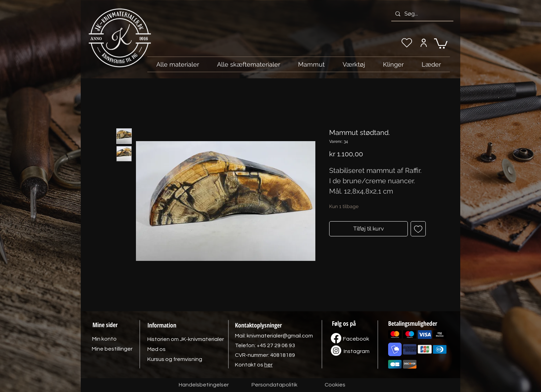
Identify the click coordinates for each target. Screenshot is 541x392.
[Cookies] (335, 385)
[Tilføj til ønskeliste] (418, 229)
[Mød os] (156, 349)
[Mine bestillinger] (112, 349)
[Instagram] (356, 351)
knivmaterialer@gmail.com (280, 336)
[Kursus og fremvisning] (175, 359)
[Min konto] (424, 43)
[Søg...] (422, 14)
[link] (441, 43)
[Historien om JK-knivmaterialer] (186, 339)
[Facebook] (356, 339)
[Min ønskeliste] (407, 43)
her (268, 365)
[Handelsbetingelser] (204, 385)
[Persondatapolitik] (274, 385)
